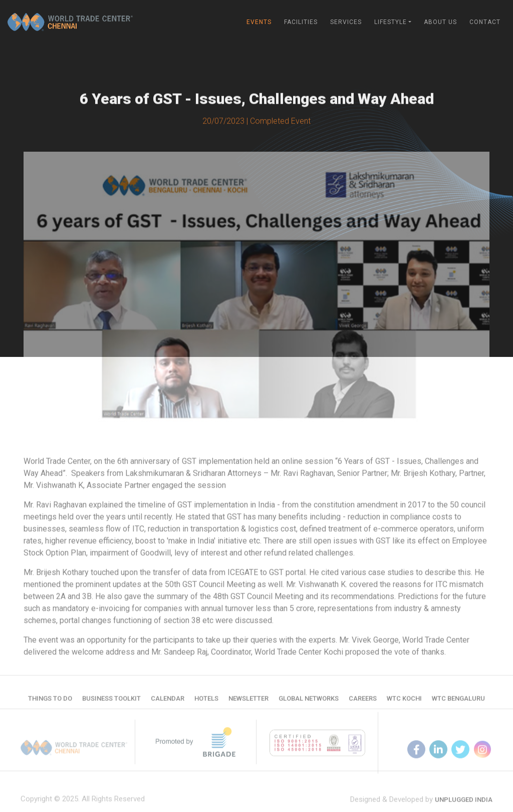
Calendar (168, 701)
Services (346, 22)
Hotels (206, 701)
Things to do (50, 701)
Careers (363, 701)
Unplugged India (464, 806)
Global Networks (309, 701)
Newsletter (248, 701)
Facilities (301, 22)
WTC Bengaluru (458, 701)
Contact (485, 22)
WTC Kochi (404, 701)
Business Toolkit (111, 701)
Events (259, 22)
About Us (440, 22)
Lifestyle (391, 22)
